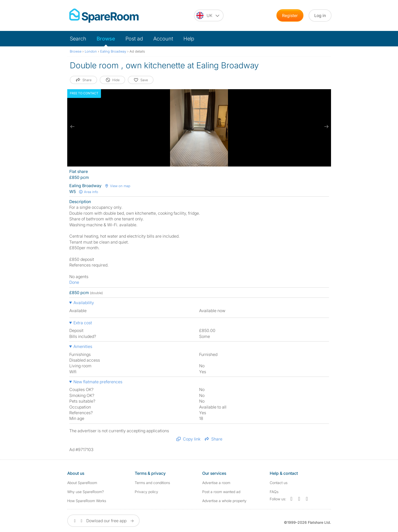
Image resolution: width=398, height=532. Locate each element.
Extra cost (83, 323)
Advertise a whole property (224, 501)
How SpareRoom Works (87, 501)
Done (74, 282)
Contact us (279, 483)
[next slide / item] (326, 127)
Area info (89, 192)
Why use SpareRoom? (86, 492)
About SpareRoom (82, 483)
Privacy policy (146, 492)
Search (78, 39)
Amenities (83, 346)
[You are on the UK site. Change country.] (209, 15)
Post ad (134, 39)
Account (163, 39)
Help (189, 39)
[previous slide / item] (72, 127)
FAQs (274, 492)
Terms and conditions (152, 483)
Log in (320, 15)
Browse (106, 39)
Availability (84, 303)
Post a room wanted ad (221, 492)
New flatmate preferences (98, 382)
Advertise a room (216, 483)
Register (290, 15)
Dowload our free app (103, 521)
